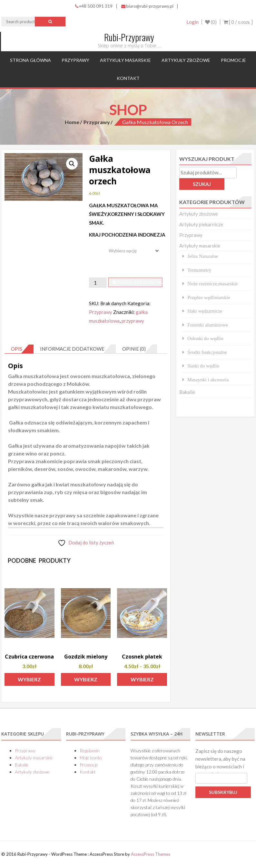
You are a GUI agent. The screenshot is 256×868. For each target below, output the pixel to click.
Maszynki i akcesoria (208, 380)
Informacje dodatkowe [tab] (72, 349)
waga (96, 246)
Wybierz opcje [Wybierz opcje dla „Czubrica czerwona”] (29, 681)
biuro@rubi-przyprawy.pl (147, 6)
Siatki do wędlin (203, 366)
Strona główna (30, 60)
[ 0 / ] (238, 22)
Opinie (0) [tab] (134, 349)
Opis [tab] (17, 349)
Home (72, 122)
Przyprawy (75, 60)
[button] (72, 164)
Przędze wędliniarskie (209, 297)
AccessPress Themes (151, 854)
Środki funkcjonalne (207, 352)
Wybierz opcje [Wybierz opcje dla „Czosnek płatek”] (142, 681)
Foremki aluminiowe (208, 325)
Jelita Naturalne (203, 256)
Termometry (199, 270)
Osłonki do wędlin (205, 338)
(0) (211, 22)
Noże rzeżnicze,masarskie (212, 283)
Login (192, 22)
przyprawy (133, 321)
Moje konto (91, 758)
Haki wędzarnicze (205, 311)
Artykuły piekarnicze (201, 224)
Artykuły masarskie (125, 60)
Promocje (233, 60)
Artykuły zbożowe (186, 60)
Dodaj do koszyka (140, 282)
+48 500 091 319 (94, 6)
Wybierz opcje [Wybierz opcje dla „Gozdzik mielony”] (86, 681)
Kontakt (128, 78)
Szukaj (202, 184)
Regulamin (90, 751)
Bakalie (187, 392)
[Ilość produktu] (98, 283)
